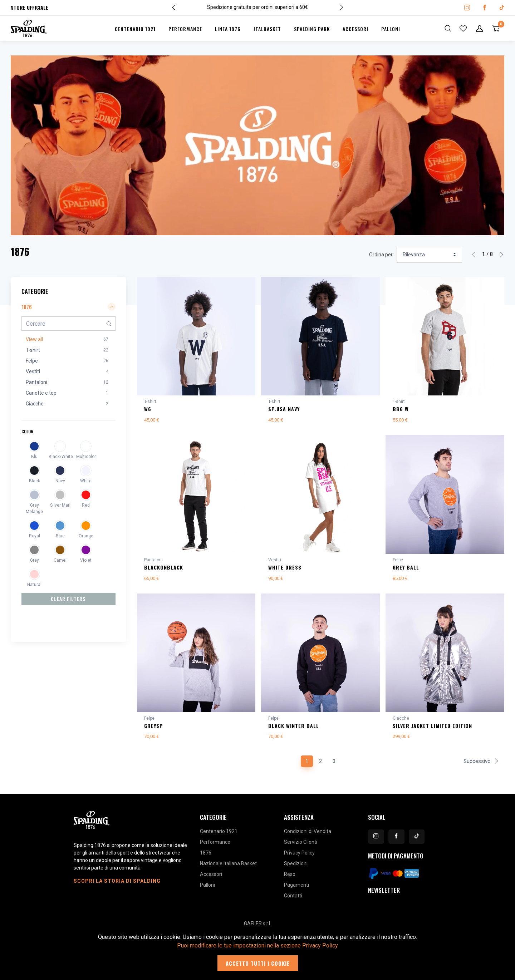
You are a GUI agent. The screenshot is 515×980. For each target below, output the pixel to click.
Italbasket (267, 29)
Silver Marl (60, 505)
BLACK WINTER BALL (294, 728)
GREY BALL (406, 569)
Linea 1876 (228, 29)
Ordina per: (381, 255)
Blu (34, 457)
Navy (60, 481)
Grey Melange (34, 508)
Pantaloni (153, 561)
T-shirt (150, 402)
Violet (86, 560)
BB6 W (401, 409)
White (86, 481)
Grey (35, 560)
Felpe (398, 561)
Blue (60, 536)
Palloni (391, 29)
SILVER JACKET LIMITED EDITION (432, 728)
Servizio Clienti (301, 846)
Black (35, 481)
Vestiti (275, 561)
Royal (35, 536)
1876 (206, 857)
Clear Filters (68, 599)
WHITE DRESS (285, 569)
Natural (34, 585)
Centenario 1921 (135, 29)
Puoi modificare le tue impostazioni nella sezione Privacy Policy (257, 945)
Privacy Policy (299, 857)
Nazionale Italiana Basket (228, 868)
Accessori (355, 29)
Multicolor (86, 457)
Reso (290, 878)
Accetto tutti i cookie (258, 963)
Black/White (60, 457)
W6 (148, 409)
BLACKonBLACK (164, 569)
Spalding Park (312, 29)
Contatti (293, 900)
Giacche (401, 721)
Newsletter (384, 894)
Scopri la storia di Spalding (117, 885)
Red (86, 505)
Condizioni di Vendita (308, 836)
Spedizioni (296, 868)
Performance (185, 29)
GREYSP (154, 728)
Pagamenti (296, 889)
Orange (86, 536)
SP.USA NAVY (284, 409)
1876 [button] (68, 307)
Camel (60, 560)
